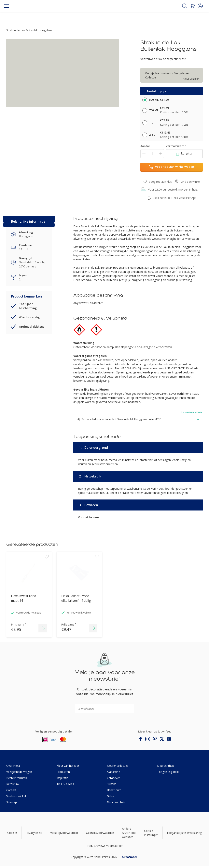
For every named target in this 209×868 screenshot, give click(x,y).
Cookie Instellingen (151, 833)
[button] (200, 6)
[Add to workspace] (47, 581)
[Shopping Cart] (192, 6)
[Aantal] (152, 154)
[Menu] (6, 6)
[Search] (185, 6)
